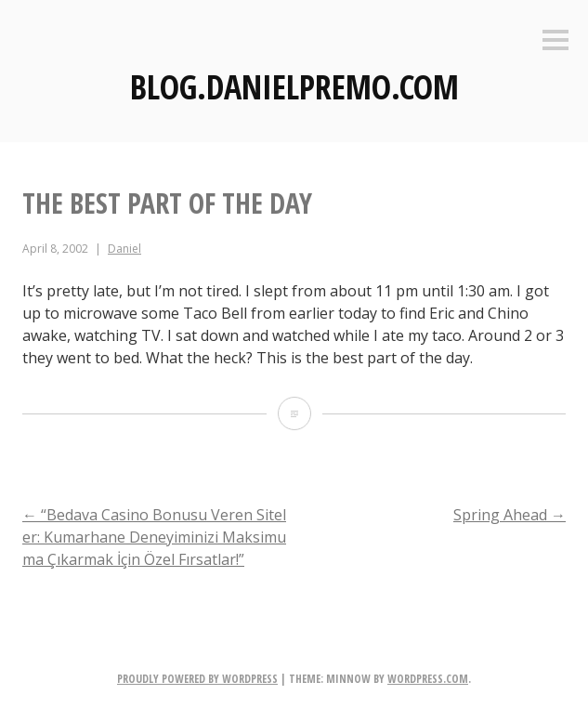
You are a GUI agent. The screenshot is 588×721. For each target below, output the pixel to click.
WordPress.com (428, 679)
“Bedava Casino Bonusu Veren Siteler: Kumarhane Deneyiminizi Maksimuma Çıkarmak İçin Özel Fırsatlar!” (154, 537)
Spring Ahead (510, 515)
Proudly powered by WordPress (197, 679)
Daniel (124, 249)
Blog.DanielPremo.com (294, 87)
